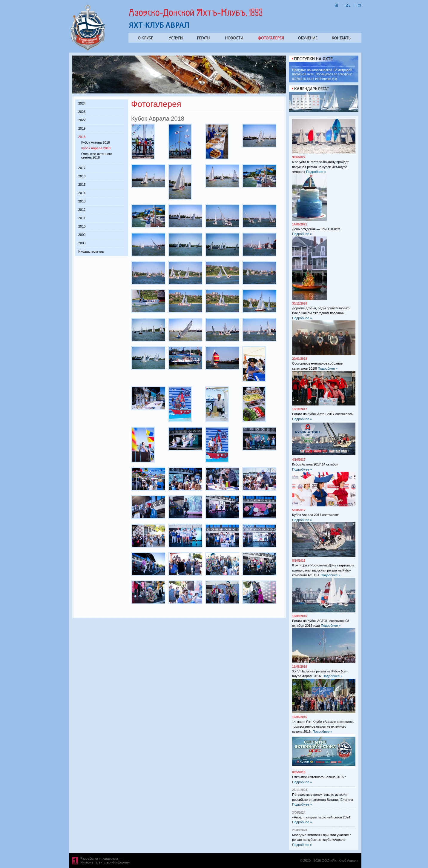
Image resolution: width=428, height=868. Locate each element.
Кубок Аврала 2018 (96, 148)
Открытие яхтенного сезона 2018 (97, 156)
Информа (121, 862)
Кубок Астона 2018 (96, 142)
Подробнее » (316, 172)
